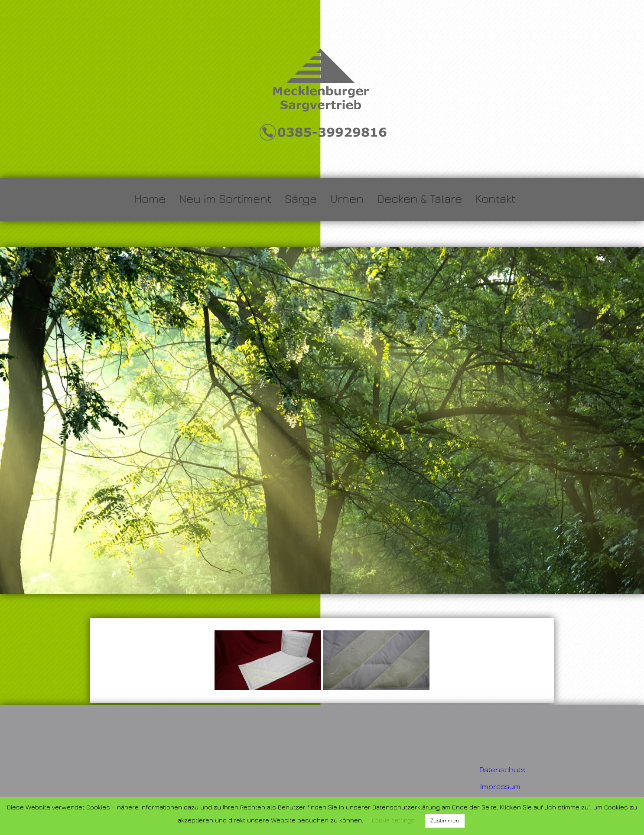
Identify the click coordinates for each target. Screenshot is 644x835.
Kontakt (495, 199)
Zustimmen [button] (445, 821)
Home (150, 199)
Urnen (347, 199)
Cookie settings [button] (393, 821)
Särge (301, 199)
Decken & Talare (420, 199)
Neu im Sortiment (225, 199)
